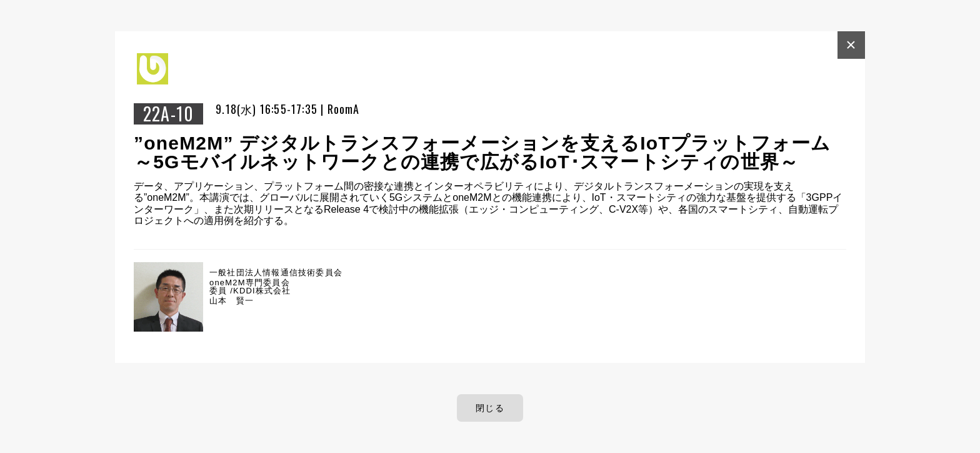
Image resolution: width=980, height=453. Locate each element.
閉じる (490, 408)
